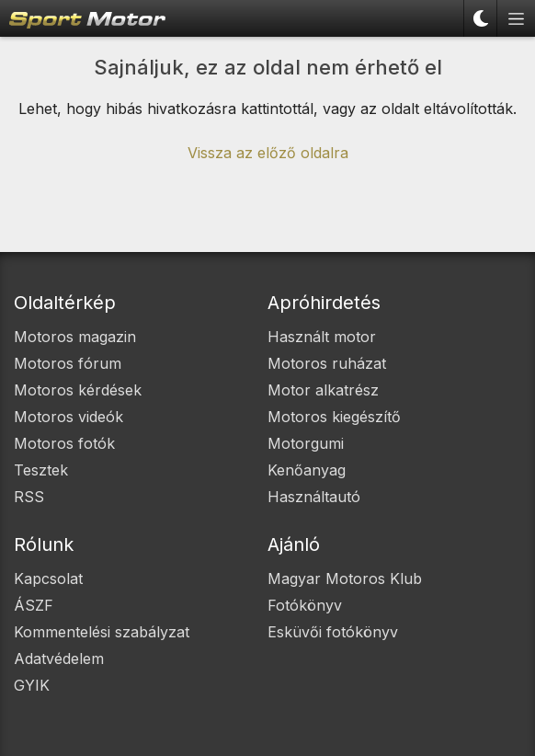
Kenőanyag (307, 470)
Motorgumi (306, 443)
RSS (29, 497)
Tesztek (41, 470)
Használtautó (314, 497)
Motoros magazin (75, 337)
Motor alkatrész (323, 390)
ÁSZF (34, 605)
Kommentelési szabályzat (102, 632)
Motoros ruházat (327, 363)
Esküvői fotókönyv (333, 632)
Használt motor (322, 337)
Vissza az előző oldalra (268, 153)
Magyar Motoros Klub (345, 578)
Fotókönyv (305, 605)
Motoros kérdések (78, 390)
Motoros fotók (64, 443)
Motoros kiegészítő (334, 417)
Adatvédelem (59, 659)
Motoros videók (68, 417)
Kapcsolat (48, 578)
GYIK (32, 685)
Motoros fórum (68, 363)
